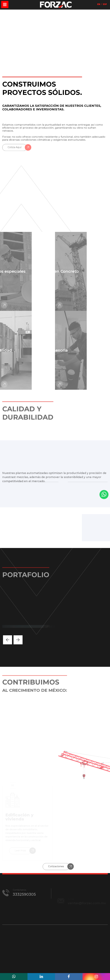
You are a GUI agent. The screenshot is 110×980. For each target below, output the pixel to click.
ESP (105, 4)
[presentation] (8, 640)
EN (99, 4)
